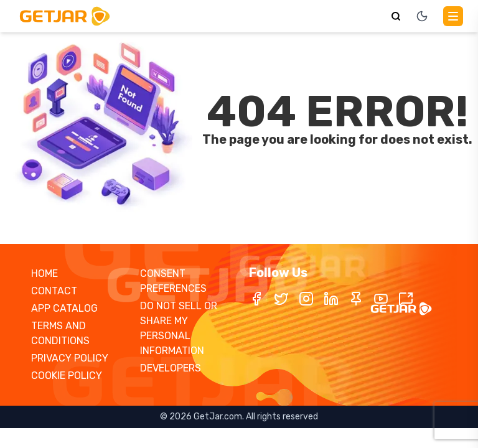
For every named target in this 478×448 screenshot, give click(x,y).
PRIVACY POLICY (70, 358)
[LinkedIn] (331, 299)
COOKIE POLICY (67, 376)
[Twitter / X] (281, 299)
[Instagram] (306, 299)
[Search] (396, 16)
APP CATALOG (64, 308)
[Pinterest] (356, 299)
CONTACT (54, 291)
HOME (45, 273)
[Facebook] (256, 299)
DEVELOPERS (171, 368)
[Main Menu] (453, 16)
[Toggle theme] (422, 16)
